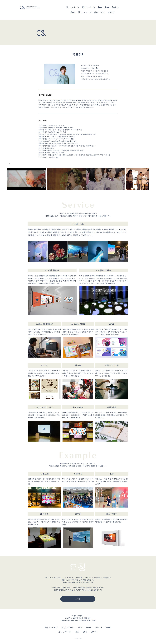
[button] (11, 164)
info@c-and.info (71, 621)
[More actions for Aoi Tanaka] (11, 164)
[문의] (78, 599)
